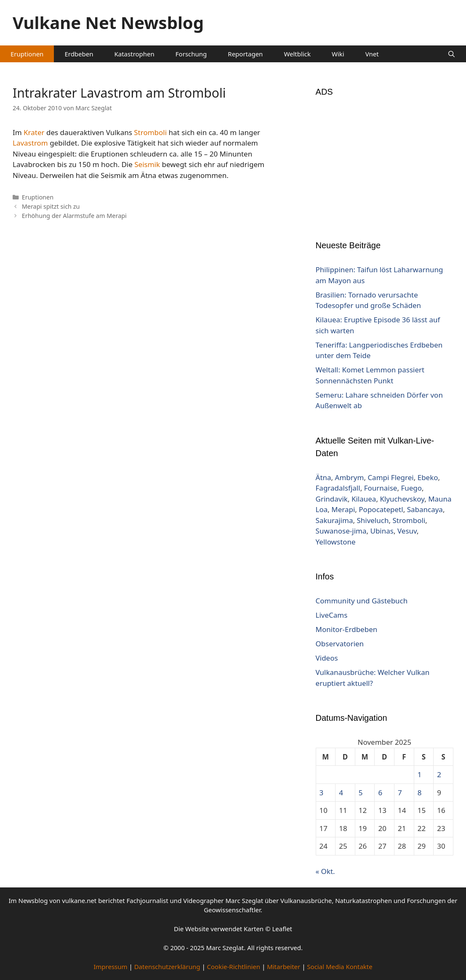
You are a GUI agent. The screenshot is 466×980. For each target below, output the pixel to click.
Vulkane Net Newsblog (108, 23)
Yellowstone (336, 542)
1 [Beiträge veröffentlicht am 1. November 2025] (420, 774)
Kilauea (364, 499)
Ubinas (382, 531)
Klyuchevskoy (402, 499)
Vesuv (407, 531)
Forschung (191, 54)
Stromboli (150, 132)
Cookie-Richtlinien (234, 967)
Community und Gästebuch (362, 601)
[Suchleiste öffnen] (451, 54)
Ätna (324, 477)
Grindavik (332, 499)
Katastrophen (134, 54)
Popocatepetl (381, 509)
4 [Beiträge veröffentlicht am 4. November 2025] (341, 793)
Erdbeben (79, 54)
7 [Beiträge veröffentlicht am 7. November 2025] (400, 793)
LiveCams (332, 615)
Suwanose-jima (341, 531)
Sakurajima (334, 520)
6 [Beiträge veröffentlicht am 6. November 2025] (380, 793)
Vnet (372, 54)
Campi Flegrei (390, 477)
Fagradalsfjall (338, 488)
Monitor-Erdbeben (347, 629)
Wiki (338, 54)
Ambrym (350, 477)
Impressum (110, 967)
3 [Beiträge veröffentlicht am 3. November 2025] (322, 793)
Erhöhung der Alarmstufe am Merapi (74, 216)
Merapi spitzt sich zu (51, 206)
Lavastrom (30, 143)
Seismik (147, 164)
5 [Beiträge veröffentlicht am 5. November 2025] (361, 793)
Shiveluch (373, 520)
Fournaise (381, 488)
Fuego (411, 488)
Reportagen (245, 54)
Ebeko (428, 477)
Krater (34, 132)
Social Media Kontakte (340, 967)
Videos (327, 658)
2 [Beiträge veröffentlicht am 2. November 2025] (439, 774)
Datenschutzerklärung (167, 967)
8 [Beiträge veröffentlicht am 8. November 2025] (420, 793)
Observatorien (340, 644)
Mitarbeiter (284, 967)
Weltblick (297, 54)
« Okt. (325, 871)
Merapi (343, 509)
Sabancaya (425, 509)
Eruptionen (27, 54)
